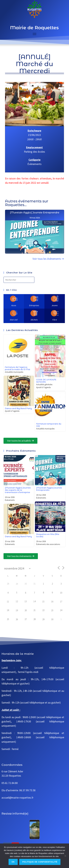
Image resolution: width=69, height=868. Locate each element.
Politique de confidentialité (40, 862)
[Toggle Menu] (34, 34)
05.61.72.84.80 (10, 783)
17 (61, 602)
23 (52, 610)
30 (52, 619)
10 (61, 593)
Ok (13, 862)
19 (17, 610)
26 (17, 619)
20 (26, 610)
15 (43, 602)
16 (52, 602)
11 (8, 602)
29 (17, 584)
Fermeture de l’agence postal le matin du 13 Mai (17, 368)
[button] (20, 441)
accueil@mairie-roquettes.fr (17, 798)
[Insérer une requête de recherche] (19, 280)
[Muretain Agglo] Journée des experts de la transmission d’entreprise (18, 490)
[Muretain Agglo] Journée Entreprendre (34, 227)
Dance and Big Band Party (18, 408)
